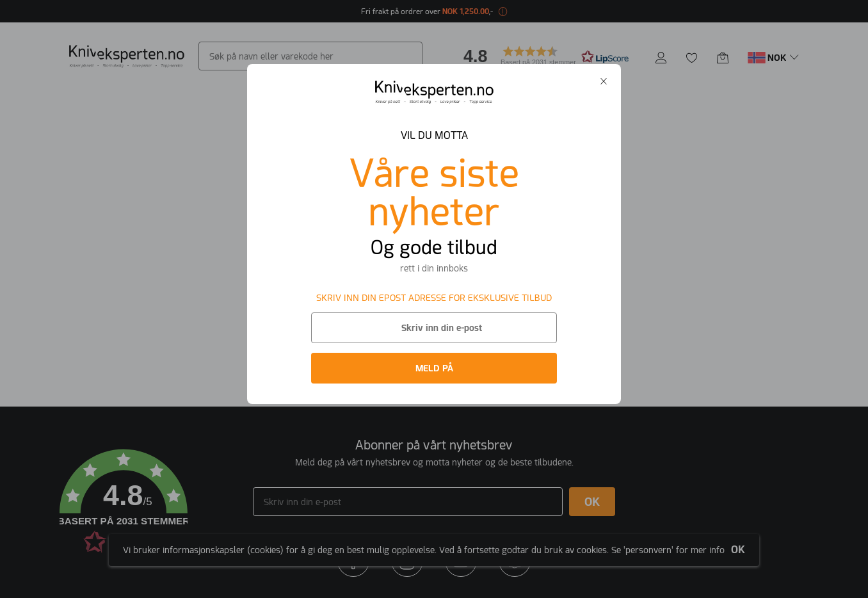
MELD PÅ (434, 368)
